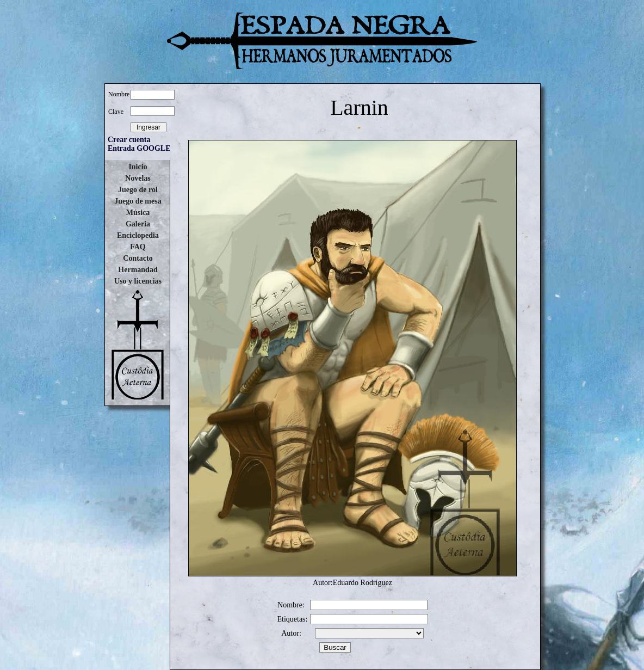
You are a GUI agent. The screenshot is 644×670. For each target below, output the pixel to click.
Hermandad (138, 270)
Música (138, 213)
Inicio (138, 167)
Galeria (138, 224)
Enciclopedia (138, 235)
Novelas (138, 178)
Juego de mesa (138, 201)
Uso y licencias (138, 281)
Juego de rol (138, 190)
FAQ (138, 247)
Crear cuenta (129, 140)
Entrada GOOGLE (139, 148)
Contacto (138, 258)
